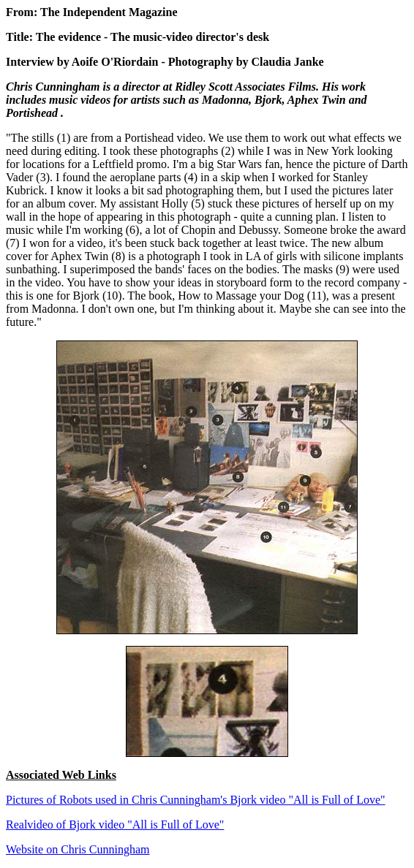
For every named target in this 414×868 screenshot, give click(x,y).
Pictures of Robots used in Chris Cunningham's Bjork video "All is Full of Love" (196, 800)
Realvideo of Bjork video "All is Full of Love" (115, 825)
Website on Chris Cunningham (78, 849)
